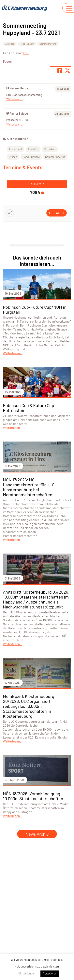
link (26, 53)
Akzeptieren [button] (50, 973)
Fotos (7, 61)
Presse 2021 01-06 (17, 120)
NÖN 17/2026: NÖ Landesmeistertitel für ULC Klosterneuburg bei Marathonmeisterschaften (29, 487)
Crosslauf (50, 149)
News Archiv (37, 834)
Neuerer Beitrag (18, 88)
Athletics (10, 44)
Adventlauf (15, 149)
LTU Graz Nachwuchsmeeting (24, 95)
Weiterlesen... (15, 124)
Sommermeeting (48, 44)
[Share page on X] (67, 71)
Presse (13, 157)
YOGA (35, 192)
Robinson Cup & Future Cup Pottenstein (29, 408)
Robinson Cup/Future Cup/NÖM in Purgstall (35, 309)
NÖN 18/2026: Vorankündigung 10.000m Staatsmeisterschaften (33, 796)
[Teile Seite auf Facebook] (60, 71)
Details (57, 213)
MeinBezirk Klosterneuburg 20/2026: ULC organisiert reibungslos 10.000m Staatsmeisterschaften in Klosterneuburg (29, 706)
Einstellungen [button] (27, 973)
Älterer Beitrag (17, 114)
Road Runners (27, 44)
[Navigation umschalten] (69, 8)
